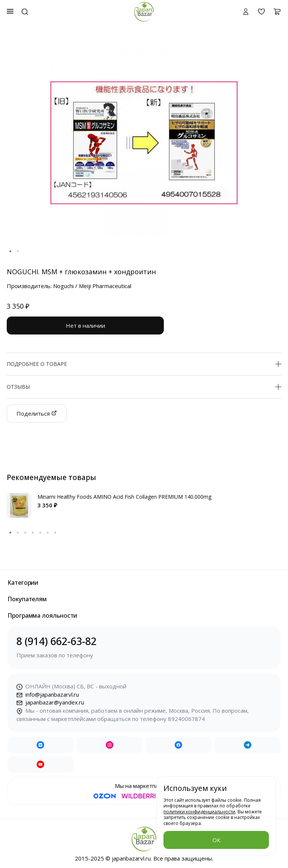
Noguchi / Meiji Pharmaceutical (92, 286)
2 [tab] (18, 251)
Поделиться (37, 413)
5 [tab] (40, 533)
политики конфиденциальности (199, 812)
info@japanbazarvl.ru (48, 694)
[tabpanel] (144, 143)
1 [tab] (10, 251)
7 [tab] (55, 533)
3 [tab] (25, 533)
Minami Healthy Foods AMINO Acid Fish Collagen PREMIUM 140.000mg (124, 497)
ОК (216, 840)
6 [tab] (48, 533)
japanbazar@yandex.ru (50, 702)
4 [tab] (33, 533)
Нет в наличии (85, 325)
